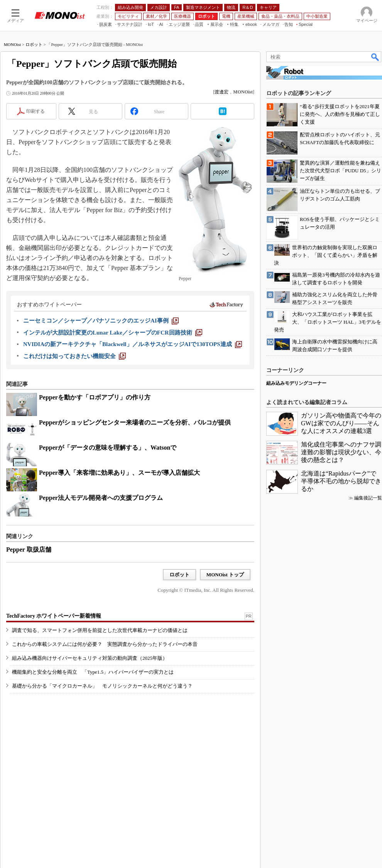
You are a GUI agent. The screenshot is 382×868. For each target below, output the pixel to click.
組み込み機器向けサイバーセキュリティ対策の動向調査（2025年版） (90, 658)
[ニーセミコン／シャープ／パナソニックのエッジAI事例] (101, 321)
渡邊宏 (221, 92)
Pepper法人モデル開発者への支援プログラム (101, 498)
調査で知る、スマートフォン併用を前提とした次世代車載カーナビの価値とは (100, 630)
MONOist (12, 44)
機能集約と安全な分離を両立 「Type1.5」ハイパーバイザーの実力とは (93, 672)
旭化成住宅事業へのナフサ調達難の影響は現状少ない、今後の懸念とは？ (341, 452)
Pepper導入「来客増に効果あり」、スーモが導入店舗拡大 (119, 473)
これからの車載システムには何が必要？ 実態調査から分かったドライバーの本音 (105, 644)
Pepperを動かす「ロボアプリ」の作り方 (95, 397)
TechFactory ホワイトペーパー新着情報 (54, 616)
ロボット (34, 44)
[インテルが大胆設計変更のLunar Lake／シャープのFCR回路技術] (113, 333)
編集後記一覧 (368, 498)
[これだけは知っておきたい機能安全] (74, 356)
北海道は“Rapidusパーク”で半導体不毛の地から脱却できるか (341, 481)
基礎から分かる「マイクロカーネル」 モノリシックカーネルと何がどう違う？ (102, 686)
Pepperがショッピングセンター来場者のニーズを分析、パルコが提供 (135, 422)
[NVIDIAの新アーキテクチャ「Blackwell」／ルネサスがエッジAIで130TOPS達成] (133, 344)
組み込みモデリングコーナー (296, 383)
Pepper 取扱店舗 (29, 550)
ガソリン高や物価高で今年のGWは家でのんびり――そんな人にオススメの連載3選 (341, 423)
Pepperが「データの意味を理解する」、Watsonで (108, 448)
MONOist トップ (225, 575)
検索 (375, 57)
